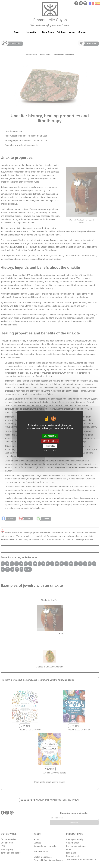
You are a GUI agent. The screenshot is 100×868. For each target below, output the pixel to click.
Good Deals (48, 32)
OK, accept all (50, 436)
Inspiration (32, 32)
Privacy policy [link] (50, 450)
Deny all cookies (50, 441)
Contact (82, 32)
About (72, 32)
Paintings (61, 32)
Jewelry (18, 32)
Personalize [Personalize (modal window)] (50, 446)
